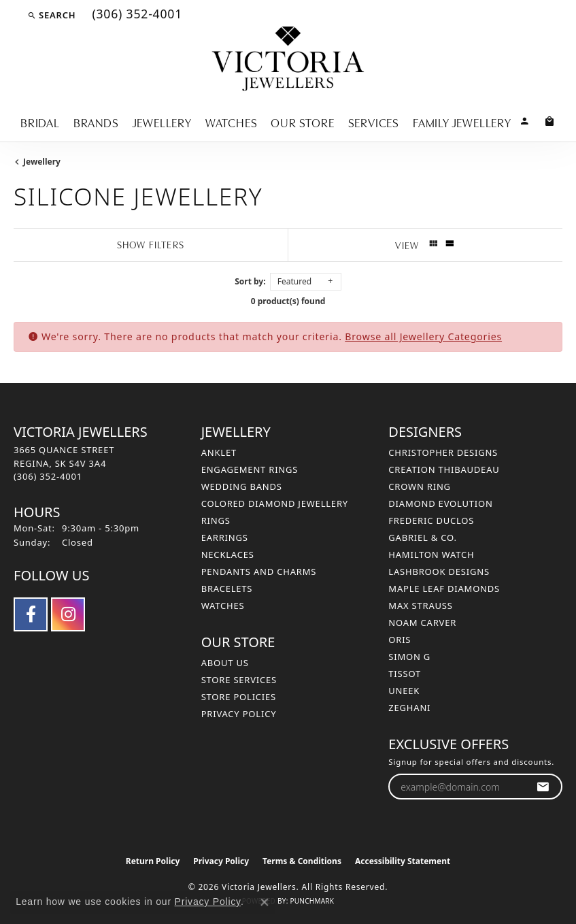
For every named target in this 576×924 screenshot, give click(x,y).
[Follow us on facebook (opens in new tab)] (31, 614)
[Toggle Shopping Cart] (550, 120)
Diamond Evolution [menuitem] (440, 504)
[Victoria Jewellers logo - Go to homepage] (288, 60)
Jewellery (162, 122)
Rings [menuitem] (216, 521)
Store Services (239, 680)
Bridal (40, 122)
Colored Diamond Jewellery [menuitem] (275, 504)
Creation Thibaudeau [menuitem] (444, 469)
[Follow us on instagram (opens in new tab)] (68, 614)
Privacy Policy (239, 714)
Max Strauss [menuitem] (420, 606)
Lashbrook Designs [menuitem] (439, 572)
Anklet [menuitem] (219, 452)
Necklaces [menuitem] (228, 555)
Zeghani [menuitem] (409, 708)
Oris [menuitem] (400, 640)
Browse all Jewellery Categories (423, 336)
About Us (225, 663)
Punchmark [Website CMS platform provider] (312, 901)
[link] (136, 15)
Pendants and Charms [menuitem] (259, 572)
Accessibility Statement (403, 861)
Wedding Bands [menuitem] (242, 486)
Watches (232, 122)
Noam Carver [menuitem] (422, 623)
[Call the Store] (48, 476)
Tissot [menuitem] (405, 674)
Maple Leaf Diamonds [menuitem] (444, 589)
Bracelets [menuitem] (227, 589)
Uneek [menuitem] (404, 691)
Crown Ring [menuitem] (420, 486)
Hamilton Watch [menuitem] (431, 555)
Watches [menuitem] (223, 606)
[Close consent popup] (265, 902)
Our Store (302, 122)
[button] (51, 15)
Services (374, 122)
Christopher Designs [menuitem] (443, 452)
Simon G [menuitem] (409, 657)
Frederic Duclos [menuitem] (431, 521)
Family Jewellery (462, 122)
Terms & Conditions (302, 861)
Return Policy (153, 861)
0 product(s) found (288, 301)
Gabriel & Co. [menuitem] (423, 538)
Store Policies (239, 697)
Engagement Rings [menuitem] (250, 469)
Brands (96, 122)
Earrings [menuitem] (225, 538)
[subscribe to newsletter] (543, 787)
